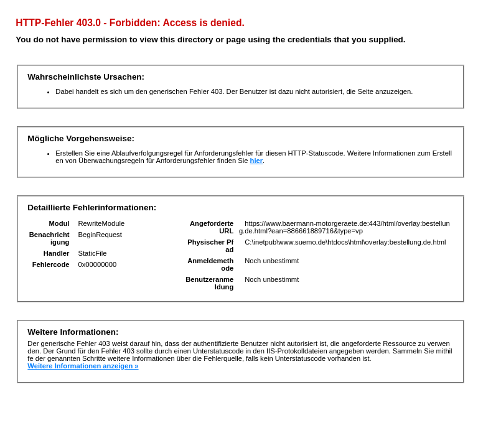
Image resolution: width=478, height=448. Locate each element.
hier (257, 161)
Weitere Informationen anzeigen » (83, 366)
